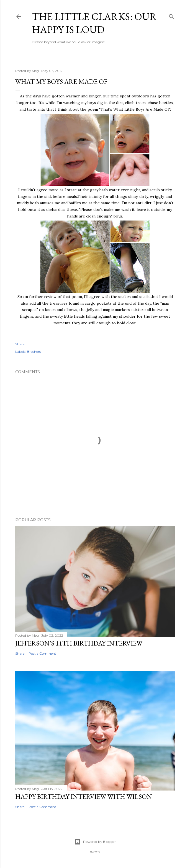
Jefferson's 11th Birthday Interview (79, 643)
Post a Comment (42, 653)
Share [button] (20, 344)
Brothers (34, 352)
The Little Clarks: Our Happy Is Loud (94, 23)
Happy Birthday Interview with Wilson (84, 796)
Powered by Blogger (95, 842)
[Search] (171, 15)
